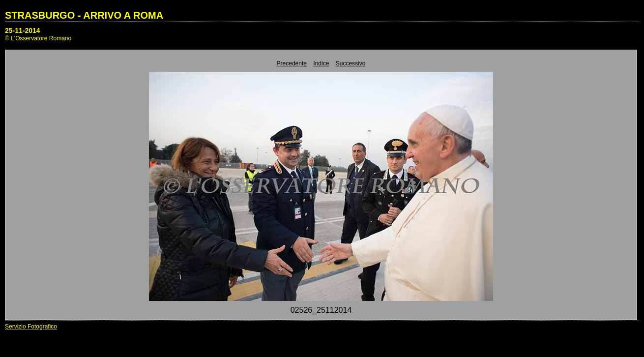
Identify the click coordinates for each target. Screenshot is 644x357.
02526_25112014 (321, 310)
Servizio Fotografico (31, 327)
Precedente (292, 63)
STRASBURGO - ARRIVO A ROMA (84, 15)
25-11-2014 (23, 30)
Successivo (351, 63)
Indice (321, 63)
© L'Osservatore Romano (38, 38)
